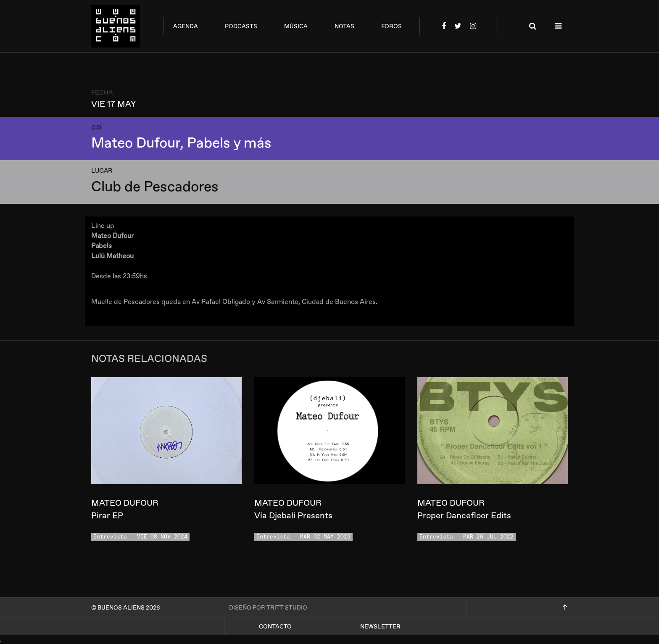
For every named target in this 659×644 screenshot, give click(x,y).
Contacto (275, 627)
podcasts (241, 26)
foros (391, 26)
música (296, 26)
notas (344, 26)
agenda (186, 26)
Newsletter (380, 627)
